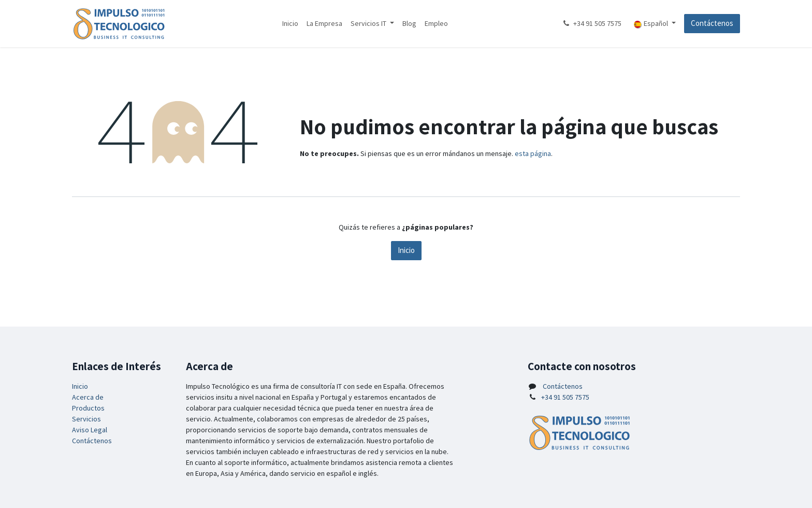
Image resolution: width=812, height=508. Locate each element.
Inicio (406, 250)
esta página (533, 153)
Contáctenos (712, 23)
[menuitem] (290, 24)
